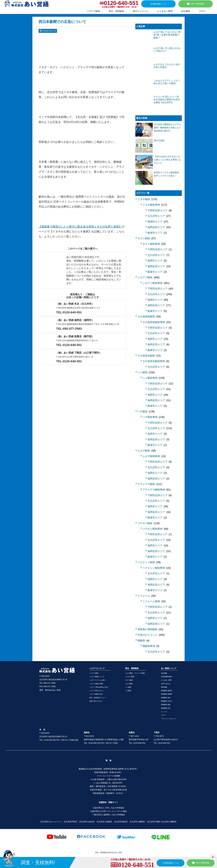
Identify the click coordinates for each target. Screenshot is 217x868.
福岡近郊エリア (159, 227)
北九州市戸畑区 (154, 822)
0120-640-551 (121, 3)
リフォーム (147, 596)
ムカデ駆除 (147, 451)
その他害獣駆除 (149, 317)
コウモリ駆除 (149, 523)
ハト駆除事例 (154, 378)
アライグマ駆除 (150, 484)
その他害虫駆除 (149, 356)
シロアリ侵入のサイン (97, 691)
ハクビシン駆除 (149, 562)
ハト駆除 (146, 372)
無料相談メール (158, 4)
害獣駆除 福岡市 (166, 691)
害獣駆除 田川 (166, 708)
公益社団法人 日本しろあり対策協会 (108, 808)
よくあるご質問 (166, 680)
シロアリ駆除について (97, 677)
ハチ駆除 (146, 412)
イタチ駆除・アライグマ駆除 (135, 673)
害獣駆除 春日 (166, 698)
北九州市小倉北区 (87, 822)
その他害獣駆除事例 (157, 322)
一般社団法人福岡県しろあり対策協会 (108, 815)
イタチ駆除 (147, 199)
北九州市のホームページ (51, 822)
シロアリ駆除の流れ (96, 694)
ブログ (163, 715)
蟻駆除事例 (151, 646)
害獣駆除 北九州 (166, 701)
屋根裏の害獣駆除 (150, 629)
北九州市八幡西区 (169, 822)
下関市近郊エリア (160, 210)
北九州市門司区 (70, 822)
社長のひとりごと (151, 635)
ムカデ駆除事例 (154, 456)
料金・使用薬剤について (98, 698)
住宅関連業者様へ (167, 677)
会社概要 (164, 673)
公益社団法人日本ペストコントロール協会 (108, 811)
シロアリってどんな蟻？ (98, 680)
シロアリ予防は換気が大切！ (99, 687)
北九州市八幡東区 (137, 822)
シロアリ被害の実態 (96, 684)
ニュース (164, 712)
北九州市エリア (159, 216)
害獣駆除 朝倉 (166, 705)
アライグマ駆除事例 (157, 490)
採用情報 (164, 687)
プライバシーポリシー (169, 719)
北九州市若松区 (121, 822)
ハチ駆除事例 (154, 417)
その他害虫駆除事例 (156, 361)
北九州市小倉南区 (104, 822)
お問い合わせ (166, 684)
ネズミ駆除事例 (154, 244)
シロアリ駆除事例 (156, 283)
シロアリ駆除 (149, 277)
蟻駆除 (143, 641)
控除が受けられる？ (96, 701)
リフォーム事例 (154, 601)
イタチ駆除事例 (155, 205)
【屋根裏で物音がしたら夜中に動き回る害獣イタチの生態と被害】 (80, 227)
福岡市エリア (158, 222)
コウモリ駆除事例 (155, 529)
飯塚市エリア (157, 233)
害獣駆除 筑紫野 (166, 694)
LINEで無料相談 (196, 4)
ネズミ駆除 (147, 238)
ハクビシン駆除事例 (157, 568)
